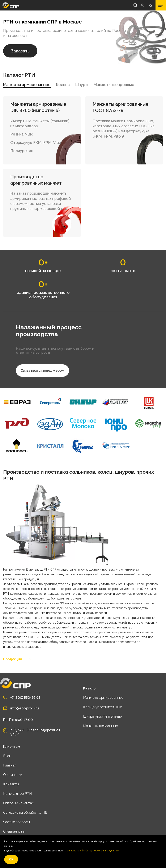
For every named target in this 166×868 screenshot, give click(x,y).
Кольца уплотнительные (103, 707)
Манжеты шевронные (100, 726)
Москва (143, 5)
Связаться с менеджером (42, 371)
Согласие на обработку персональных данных (92, 851)
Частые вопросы (16, 822)
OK (11, 859)
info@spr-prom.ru (25, 708)
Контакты (11, 784)
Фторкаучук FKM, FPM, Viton (36, 143)
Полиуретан (22, 151)
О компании (13, 775)
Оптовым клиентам (19, 803)
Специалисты (14, 831)
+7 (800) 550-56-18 (25, 698)
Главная (10, 765)
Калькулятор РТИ (17, 794)
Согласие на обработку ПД (25, 813)
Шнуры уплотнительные (102, 716)
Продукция (17, 659)
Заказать (20, 51)
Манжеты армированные (103, 698)
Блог (7, 756)
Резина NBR (22, 134)
